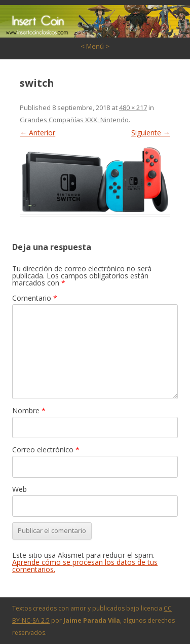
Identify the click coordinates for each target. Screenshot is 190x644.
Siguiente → (151, 133)
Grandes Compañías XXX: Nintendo (74, 120)
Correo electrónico (46, 450)
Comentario (35, 298)
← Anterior (37, 133)
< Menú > (95, 46)
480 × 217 (133, 108)
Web (20, 489)
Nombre (29, 410)
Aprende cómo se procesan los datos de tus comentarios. (85, 566)
